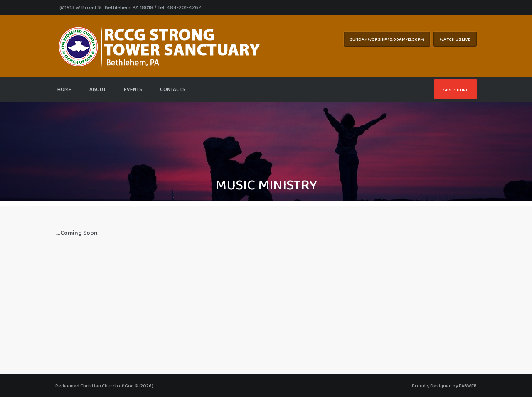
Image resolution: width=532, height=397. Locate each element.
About (98, 89)
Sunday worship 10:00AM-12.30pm (387, 39)
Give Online (456, 90)
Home (64, 89)
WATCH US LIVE (455, 39)
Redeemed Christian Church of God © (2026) (104, 386)
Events (133, 89)
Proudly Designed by (444, 386)
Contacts (173, 89)
